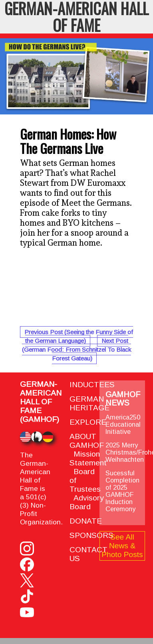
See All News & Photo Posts (122, 546)
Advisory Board (87, 502)
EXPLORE (88, 422)
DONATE (86, 521)
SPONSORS (91, 535)
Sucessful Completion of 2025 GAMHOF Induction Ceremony (122, 491)
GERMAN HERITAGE (89, 403)
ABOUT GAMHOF (87, 441)
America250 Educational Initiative (123, 424)
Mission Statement (88, 458)
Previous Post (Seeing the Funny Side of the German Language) (79, 336)
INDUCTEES (92, 385)
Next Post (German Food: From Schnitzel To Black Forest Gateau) (76, 350)
